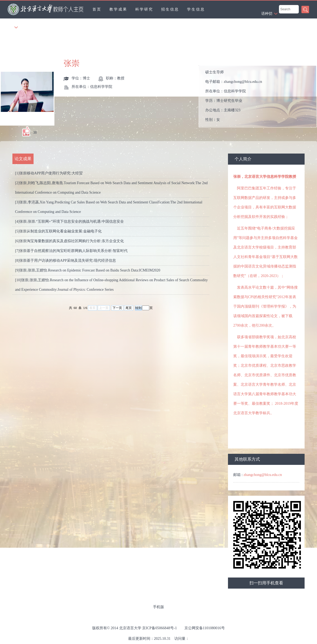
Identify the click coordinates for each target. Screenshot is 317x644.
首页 (97, 9)
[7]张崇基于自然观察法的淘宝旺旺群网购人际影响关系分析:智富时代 (71, 251)
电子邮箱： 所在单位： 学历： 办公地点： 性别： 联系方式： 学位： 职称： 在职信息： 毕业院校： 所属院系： (260, 96)
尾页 (129, 308)
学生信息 (196, 9)
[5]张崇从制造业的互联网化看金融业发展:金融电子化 (58, 231)
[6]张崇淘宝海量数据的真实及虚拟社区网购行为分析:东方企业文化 (69, 241)
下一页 (117, 308)
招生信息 (170, 9)
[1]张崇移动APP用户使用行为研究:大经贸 (49, 173)
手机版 (158, 607)
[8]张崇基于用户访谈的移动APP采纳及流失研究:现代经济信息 (66, 261)
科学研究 (144, 9)
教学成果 (118, 9)
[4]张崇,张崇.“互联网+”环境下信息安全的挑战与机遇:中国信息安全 (69, 221)
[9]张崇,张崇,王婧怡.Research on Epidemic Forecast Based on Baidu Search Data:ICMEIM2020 (88, 270)
